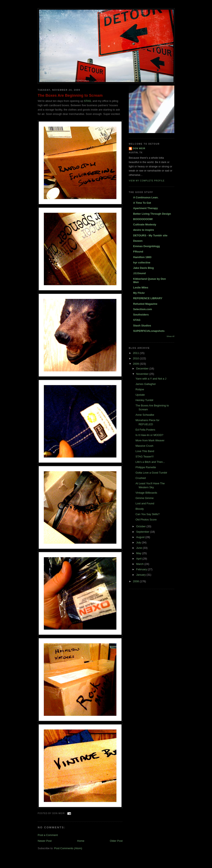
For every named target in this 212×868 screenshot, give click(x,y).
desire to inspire (143, 230)
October (141, 526)
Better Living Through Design (152, 214)
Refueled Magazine (145, 304)
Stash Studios (142, 326)
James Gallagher (146, 384)
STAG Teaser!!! (145, 457)
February (142, 569)
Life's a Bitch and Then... (150, 462)
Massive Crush (144, 446)
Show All (170, 336)
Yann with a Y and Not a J (151, 379)
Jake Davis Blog (143, 268)
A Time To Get (142, 203)
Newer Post (45, 841)
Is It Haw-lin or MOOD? (149, 435)
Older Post (116, 841)
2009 (136, 364)
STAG (87, 101)
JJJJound (139, 273)
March (140, 564)
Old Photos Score (146, 520)
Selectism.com (143, 309)
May (139, 553)
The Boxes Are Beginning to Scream (70, 95)
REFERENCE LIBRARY (148, 298)
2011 (136, 353)
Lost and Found (145, 503)
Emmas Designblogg (146, 246)
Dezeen (138, 241)
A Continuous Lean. (146, 197)
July (139, 542)
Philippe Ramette (146, 467)
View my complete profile (147, 181)
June (140, 548)
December (143, 369)
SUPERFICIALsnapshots (149, 331)
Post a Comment (48, 835)
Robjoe (140, 389)
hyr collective (142, 263)
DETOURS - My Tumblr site (150, 235)
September (143, 532)
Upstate (140, 395)
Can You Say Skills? (147, 514)
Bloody (140, 509)
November (143, 374)
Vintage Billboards (146, 493)
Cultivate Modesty (145, 224)
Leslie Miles (141, 288)
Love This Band (145, 451)
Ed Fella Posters (145, 430)
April (139, 559)
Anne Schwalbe (145, 415)
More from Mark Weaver (150, 440)
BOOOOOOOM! (143, 219)
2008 (136, 581)
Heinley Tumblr (144, 400)
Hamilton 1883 (142, 257)
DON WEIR (139, 148)
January (141, 575)
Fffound (138, 252)
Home (81, 841)
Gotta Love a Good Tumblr (151, 473)
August (141, 537)
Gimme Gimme (144, 498)
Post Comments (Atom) (68, 848)
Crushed (140, 478)
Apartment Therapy (145, 208)
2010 (136, 358)
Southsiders (141, 315)
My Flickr (139, 293)
